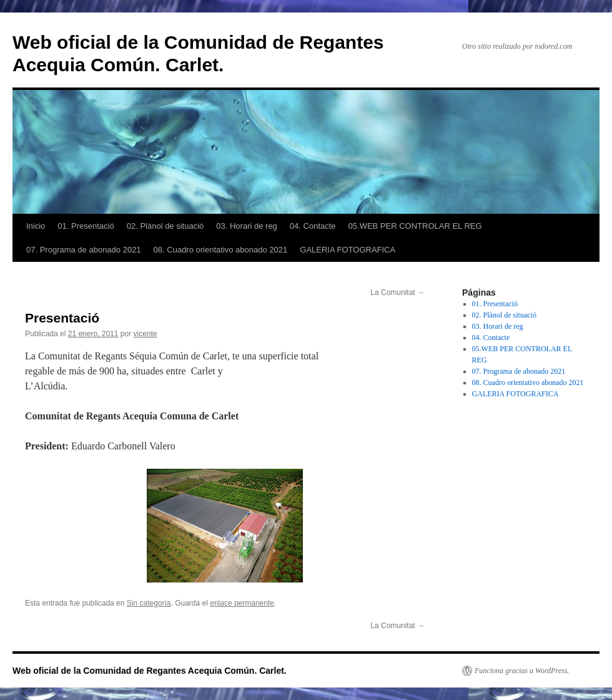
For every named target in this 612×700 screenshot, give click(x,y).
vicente (146, 334)
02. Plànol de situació (165, 226)
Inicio (36, 226)
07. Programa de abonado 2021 (84, 250)
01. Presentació (86, 226)
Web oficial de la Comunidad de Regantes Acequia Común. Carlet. (150, 671)
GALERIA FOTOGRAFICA (348, 250)
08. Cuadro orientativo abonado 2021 (221, 250)
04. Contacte (313, 226)
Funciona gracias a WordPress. (522, 671)
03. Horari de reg (247, 226)
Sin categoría (149, 603)
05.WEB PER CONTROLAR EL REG (415, 226)
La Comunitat (397, 292)
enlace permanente (242, 603)
